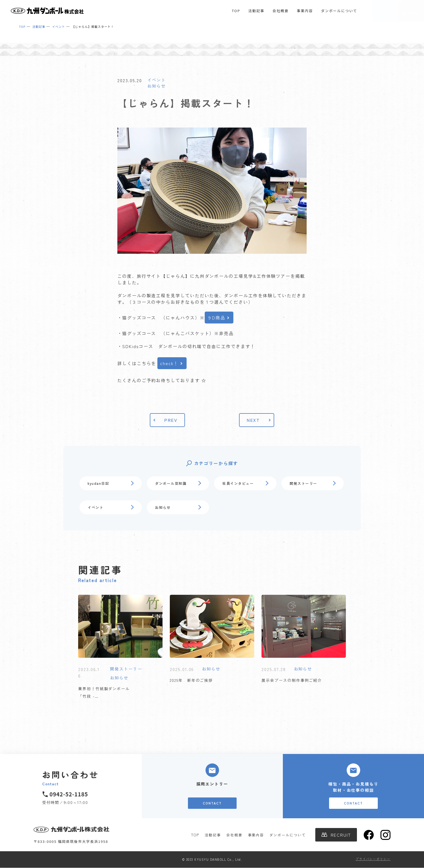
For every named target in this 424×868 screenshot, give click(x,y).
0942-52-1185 (69, 794)
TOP (236, 11)
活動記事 (256, 11)
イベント (157, 80)
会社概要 (281, 11)
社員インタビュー (238, 483)
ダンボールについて (339, 11)
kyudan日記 (98, 483)
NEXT (253, 420)
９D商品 (216, 318)
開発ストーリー (303, 483)
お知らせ (157, 86)
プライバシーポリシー (373, 859)
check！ (169, 363)
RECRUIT (411, 13)
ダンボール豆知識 (171, 483)
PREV (171, 420)
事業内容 (305, 11)
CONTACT (385, 13)
